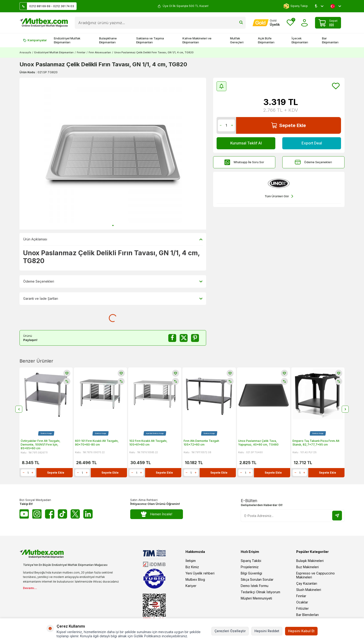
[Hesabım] (266, 23)
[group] (113, 154)
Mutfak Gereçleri (237, 40)
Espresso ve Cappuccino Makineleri (315, 575)
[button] (113, 225)
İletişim (191, 561)
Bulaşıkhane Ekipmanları (108, 40)
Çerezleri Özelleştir (230, 631)
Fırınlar (81, 52)
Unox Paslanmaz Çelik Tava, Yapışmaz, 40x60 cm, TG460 (258, 443)
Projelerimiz (250, 567)
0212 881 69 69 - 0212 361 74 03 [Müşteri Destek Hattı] (47, 6)
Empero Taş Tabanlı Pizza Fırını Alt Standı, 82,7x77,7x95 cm (316, 443)
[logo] (44, 23)
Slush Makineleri (309, 590)
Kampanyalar (35, 40)
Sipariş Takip (296, 6)
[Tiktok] (62, 514)
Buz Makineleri (307, 567)
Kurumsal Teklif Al (246, 143)
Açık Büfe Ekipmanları (266, 40)
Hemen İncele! (157, 514)
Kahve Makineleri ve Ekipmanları (197, 40)
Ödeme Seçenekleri (313, 162)
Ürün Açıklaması (113, 239)
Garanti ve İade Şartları (113, 299)
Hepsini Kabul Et (301, 631)
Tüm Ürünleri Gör (279, 196)
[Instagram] (37, 514)
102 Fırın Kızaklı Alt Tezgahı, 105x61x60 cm (148, 443)
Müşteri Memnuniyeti (256, 598)
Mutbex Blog (195, 579)
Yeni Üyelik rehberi (200, 573)
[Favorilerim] (290, 23)
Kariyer (191, 586)
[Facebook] (50, 514)
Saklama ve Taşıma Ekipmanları (150, 40)
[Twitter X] (75, 514)
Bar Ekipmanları (330, 40)
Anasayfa (25, 52)
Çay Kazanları (307, 583)
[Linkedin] (88, 514)
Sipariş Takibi (251, 561)
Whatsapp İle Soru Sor (244, 162)
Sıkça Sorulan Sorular (257, 579)
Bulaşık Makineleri (310, 561)
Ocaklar (302, 602)
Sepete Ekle (289, 125)
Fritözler (302, 608)
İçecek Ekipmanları (300, 40)
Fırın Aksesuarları (100, 52)
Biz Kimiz (192, 567)
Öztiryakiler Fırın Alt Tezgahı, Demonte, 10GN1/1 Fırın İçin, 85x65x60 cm (41, 444)
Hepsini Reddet (267, 631)
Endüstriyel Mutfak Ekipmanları (67, 40)
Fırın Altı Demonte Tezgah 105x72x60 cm (201, 443)
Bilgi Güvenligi (251, 573)
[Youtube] (24, 514)
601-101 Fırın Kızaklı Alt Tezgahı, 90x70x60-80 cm (97, 443)
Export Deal (312, 143)
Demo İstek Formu (255, 586)
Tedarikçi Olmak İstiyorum (260, 592)
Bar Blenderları (307, 615)
